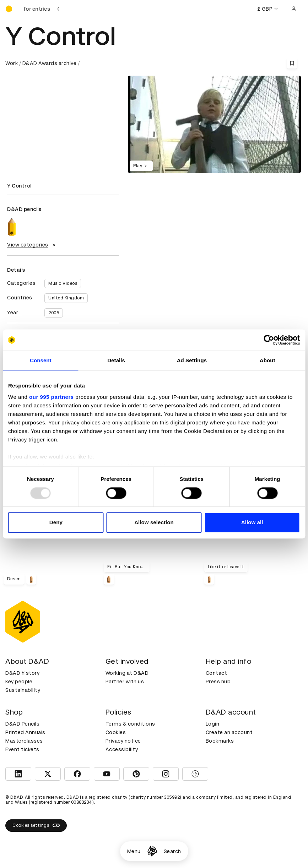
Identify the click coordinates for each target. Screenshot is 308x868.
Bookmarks (220, 741)
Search (172, 851)
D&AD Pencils (22, 724)
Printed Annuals (25, 732)
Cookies (116, 732)
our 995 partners (52, 397)
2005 (54, 313)
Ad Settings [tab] (192, 360)
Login (213, 724)
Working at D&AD (127, 673)
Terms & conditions (130, 724)
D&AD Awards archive (50, 63)
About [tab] (268, 360)
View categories (32, 245)
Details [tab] (116, 360)
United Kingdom (66, 298)
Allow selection (154, 523)
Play (141, 166)
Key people (19, 682)
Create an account (229, 732)
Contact (217, 673)
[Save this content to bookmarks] (292, 63)
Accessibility (122, 749)
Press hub (218, 682)
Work (12, 63)
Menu (134, 851)
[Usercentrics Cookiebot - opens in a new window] (269, 340)
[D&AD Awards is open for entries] (41, 9)
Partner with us (125, 682)
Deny (56, 523)
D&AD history (22, 673)
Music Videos (63, 283)
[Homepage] (152, 851)
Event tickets (22, 749)
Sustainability (23, 690)
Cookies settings (36, 825)
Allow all (252, 523)
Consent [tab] (41, 360)
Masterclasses (24, 741)
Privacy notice (123, 741)
